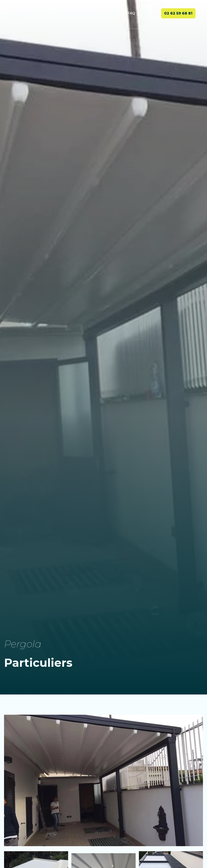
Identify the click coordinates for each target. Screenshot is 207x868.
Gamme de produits (78, 13)
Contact (148, 13)
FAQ (131, 13)
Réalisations (111, 13)
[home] (25, 13)
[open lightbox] (103, 780)
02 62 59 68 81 (178, 13)
